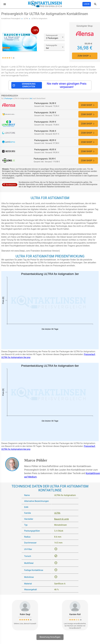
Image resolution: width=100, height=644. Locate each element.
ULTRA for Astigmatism (39, 19)
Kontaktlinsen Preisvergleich (11, 19)
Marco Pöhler (36, 462)
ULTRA (26, 19)
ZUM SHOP (85, 56)
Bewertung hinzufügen (50, 639)
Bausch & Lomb (62, 521)
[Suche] (95, 4)
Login (87, 4)
